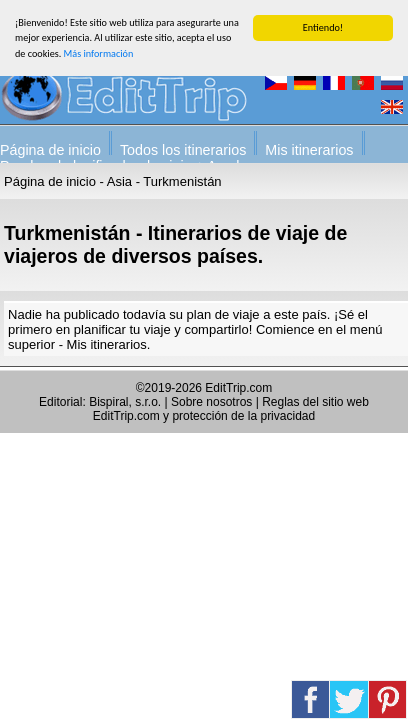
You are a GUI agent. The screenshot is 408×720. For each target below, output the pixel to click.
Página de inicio (50, 150)
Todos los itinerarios (183, 150)
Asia (119, 181)
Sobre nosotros (211, 402)
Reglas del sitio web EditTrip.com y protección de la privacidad (231, 409)
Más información (99, 53)
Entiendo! (323, 27)
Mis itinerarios (309, 150)
